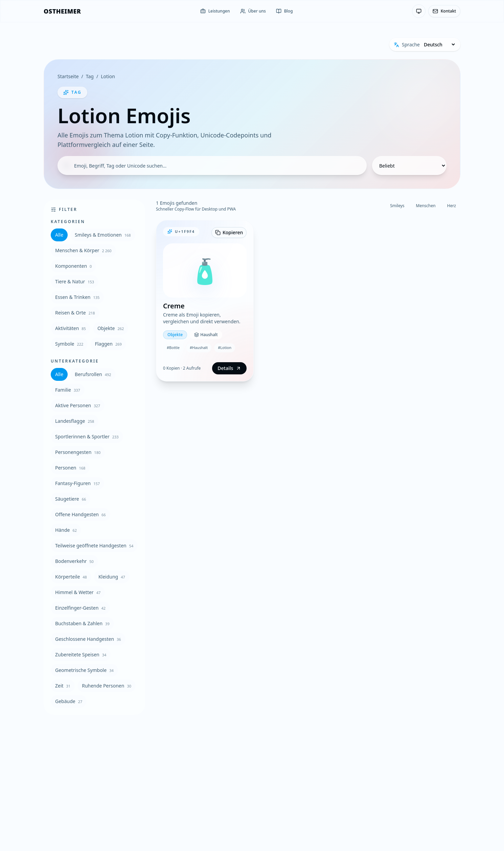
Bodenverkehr (74, 561)
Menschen (426, 206)
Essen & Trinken (77, 297)
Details (229, 368)
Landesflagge (75, 421)
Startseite (68, 76)
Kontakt (444, 11)
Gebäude (69, 701)
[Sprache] (439, 45)
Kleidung (112, 577)
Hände (66, 530)
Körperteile (71, 577)
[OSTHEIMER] (62, 11)
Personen (70, 468)
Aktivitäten (71, 328)
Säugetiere (71, 499)
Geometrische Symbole (84, 670)
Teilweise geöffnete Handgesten (94, 545)
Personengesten (78, 452)
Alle (59, 235)
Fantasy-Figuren (77, 483)
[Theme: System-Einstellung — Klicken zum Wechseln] (419, 11)
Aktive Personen (78, 405)
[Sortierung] (409, 166)
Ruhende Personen (107, 686)
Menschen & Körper (83, 250)
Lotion (108, 76)
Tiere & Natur (75, 281)
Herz (452, 206)
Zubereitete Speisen (81, 654)
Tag (90, 76)
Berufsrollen (93, 374)
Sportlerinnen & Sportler (87, 437)
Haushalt (206, 335)
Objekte (111, 328)
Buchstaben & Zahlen (82, 623)
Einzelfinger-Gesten (80, 608)
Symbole (69, 344)
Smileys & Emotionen (103, 235)
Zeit (63, 686)
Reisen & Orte (75, 313)
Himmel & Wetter (78, 592)
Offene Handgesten (81, 514)
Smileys (397, 206)
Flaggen (108, 344)
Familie (68, 390)
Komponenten (73, 266)
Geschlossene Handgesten (88, 639)
